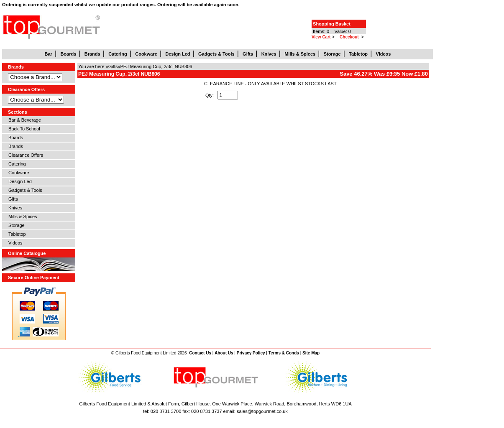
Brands (14, 146)
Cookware (18, 173)
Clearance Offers (24, 155)
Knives (14, 208)
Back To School (23, 129)
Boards (14, 138)
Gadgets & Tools (24, 190)
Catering (16, 164)
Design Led (19, 181)
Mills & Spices (22, 217)
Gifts (12, 199)
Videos (14, 243)
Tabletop (16, 234)
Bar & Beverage (23, 120)
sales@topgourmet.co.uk (262, 411)
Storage (15, 225)
